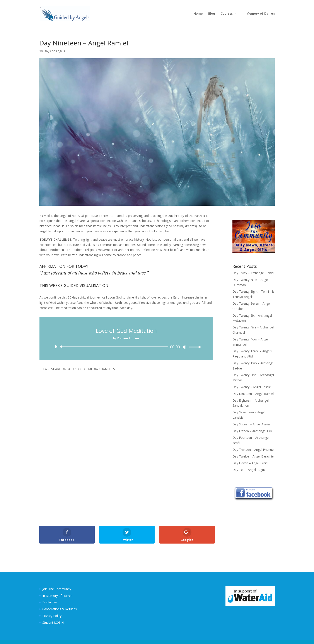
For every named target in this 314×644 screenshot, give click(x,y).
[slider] (115, 347)
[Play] (56, 347)
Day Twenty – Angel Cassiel (252, 387)
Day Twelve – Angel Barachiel (253, 456)
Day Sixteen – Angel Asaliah (252, 424)
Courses (227, 14)
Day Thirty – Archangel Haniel (253, 273)
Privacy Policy (52, 616)
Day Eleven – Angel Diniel (250, 463)
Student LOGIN (53, 622)
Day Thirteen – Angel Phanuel (253, 450)
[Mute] (185, 347)
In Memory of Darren (259, 14)
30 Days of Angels (52, 51)
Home (198, 14)
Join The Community (57, 589)
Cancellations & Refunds (60, 609)
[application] (126, 347)
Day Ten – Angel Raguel (249, 470)
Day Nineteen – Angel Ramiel (253, 394)
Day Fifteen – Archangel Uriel (253, 431)
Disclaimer (50, 602)
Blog (212, 14)
